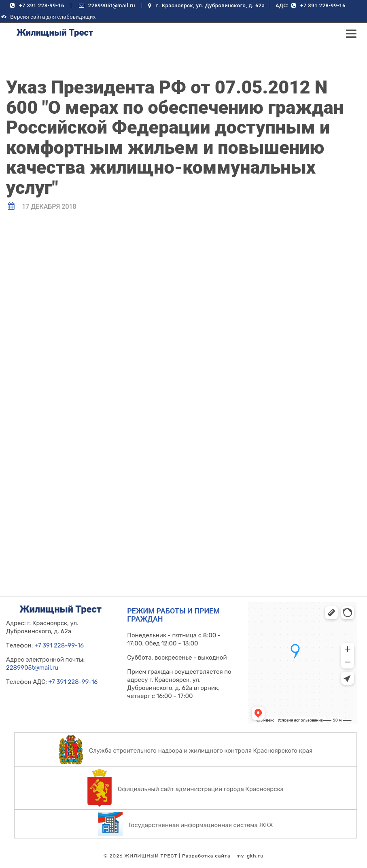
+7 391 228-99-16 (37, 5)
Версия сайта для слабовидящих (48, 17)
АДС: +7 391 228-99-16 (311, 5)
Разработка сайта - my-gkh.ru (223, 856)
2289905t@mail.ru (107, 5)
